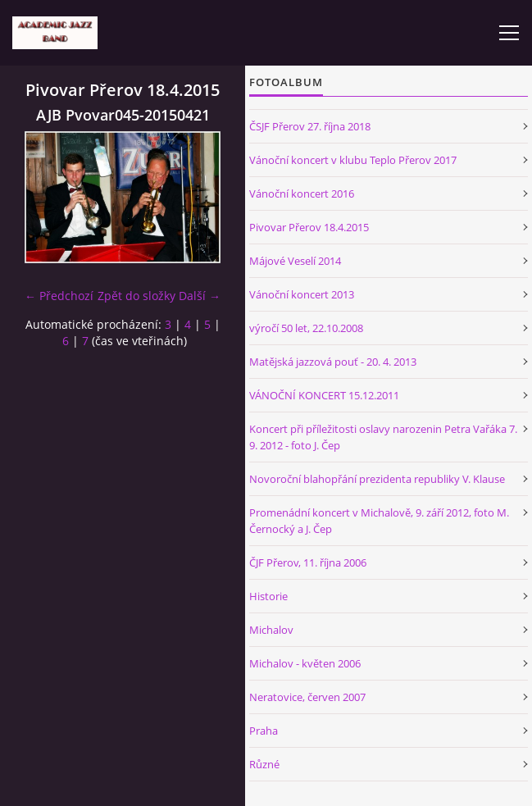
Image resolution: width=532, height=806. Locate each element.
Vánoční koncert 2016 (302, 194)
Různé (264, 764)
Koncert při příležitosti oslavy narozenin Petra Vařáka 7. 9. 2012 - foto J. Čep (383, 437)
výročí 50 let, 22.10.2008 (306, 328)
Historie (268, 596)
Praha (264, 731)
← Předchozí (59, 296)
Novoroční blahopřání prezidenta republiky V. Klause (377, 479)
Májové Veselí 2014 (295, 261)
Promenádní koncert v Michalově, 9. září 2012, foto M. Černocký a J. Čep (379, 521)
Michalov (271, 630)
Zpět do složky (136, 296)
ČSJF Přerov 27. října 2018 (310, 126)
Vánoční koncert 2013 (302, 294)
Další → (200, 296)
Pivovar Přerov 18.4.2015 (309, 227)
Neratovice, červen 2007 (307, 697)
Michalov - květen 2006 (305, 663)
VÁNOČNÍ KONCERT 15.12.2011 (324, 395)
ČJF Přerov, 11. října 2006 (308, 562)
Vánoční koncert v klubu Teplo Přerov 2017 (353, 160)
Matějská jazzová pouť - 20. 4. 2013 (333, 362)
